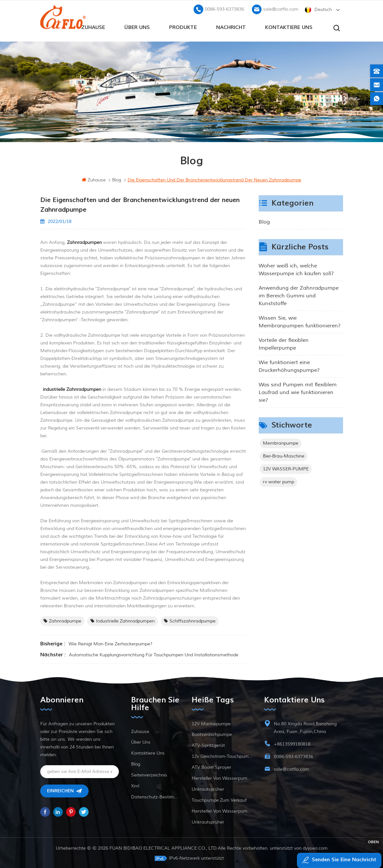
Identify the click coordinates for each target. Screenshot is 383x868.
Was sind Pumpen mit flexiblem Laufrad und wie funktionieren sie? (298, 391)
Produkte (183, 26)
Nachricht (231, 26)
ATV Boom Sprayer (211, 766)
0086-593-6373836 (225, 8)
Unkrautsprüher (208, 788)
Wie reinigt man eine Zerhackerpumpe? (110, 643)
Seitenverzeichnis (149, 774)
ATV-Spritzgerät (208, 744)
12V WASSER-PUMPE (286, 468)
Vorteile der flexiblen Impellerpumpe (284, 343)
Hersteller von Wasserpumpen (222, 777)
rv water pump (278, 481)
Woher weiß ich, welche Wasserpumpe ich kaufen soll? (296, 269)
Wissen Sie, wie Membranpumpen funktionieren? (300, 321)
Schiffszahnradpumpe (190, 620)
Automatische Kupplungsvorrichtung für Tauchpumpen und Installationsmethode (154, 654)
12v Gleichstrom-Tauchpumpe (222, 755)
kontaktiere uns (289, 26)
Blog (264, 221)
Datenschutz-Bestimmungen (155, 796)
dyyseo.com (315, 847)
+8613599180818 (292, 743)
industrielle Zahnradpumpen (123, 620)
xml (135, 785)
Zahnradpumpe (62, 620)
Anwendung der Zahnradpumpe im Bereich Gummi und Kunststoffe (299, 295)
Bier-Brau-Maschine (284, 455)
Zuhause (93, 26)
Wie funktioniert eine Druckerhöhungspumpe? (289, 365)
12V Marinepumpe (211, 723)
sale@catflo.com (281, 8)
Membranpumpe (281, 442)
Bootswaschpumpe (212, 733)
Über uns (137, 26)
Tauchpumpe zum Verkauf (219, 799)
